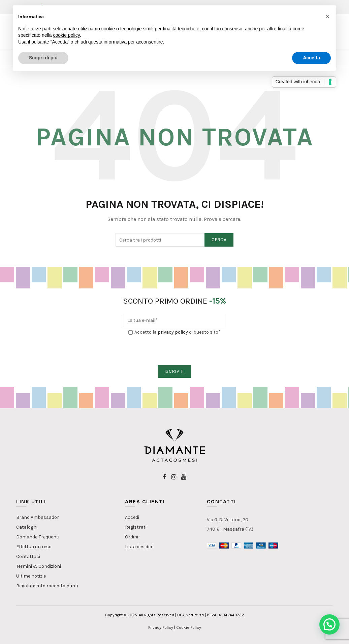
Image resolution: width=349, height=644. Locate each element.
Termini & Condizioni (39, 566)
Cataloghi (27, 527)
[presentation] (175, 351)
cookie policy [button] (67, 35)
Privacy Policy (161, 627)
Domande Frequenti (38, 537)
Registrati (136, 527)
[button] (329, 624)
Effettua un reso (34, 547)
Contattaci (28, 556)
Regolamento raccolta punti (47, 586)
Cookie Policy (189, 627)
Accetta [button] (311, 58)
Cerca (219, 240)
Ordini (132, 537)
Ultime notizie (31, 576)
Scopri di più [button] (43, 58)
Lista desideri (139, 547)
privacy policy (173, 332)
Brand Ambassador (38, 517)
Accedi (132, 517)
